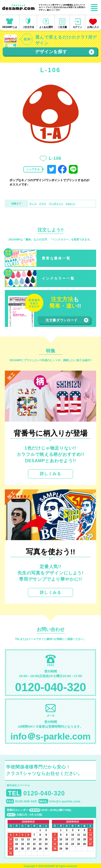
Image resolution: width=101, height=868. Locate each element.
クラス (43, 204)
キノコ (33, 204)
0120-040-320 (50, 687)
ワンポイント (56, 204)
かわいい (71, 204)
